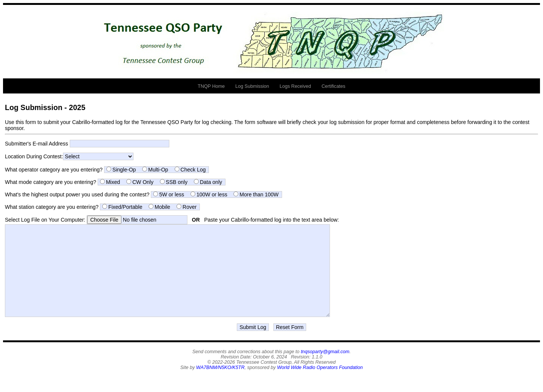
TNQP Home (211, 86)
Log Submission (252, 86)
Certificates (334, 86)
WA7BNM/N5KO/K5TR (220, 384)
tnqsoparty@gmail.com (325, 369)
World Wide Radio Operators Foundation (320, 384)
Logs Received (295, 86)
